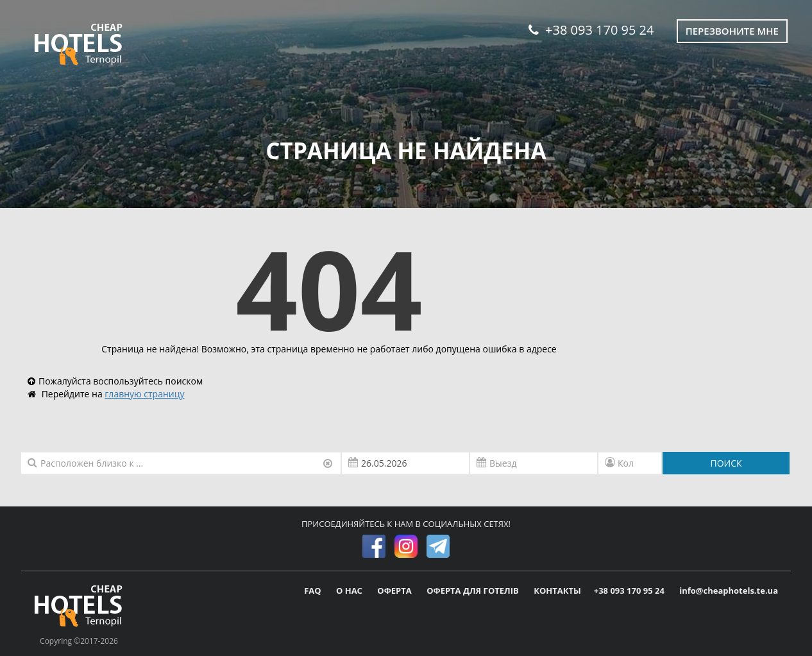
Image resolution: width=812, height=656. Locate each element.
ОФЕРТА (395, 591)
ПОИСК (726, 463)
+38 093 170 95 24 (591, 30)
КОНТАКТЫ (557, 591)
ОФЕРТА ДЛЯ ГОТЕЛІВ (474, 591)
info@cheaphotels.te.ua (729, 591)
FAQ (314, 591)
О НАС (350, 591)
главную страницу (144, 394)
